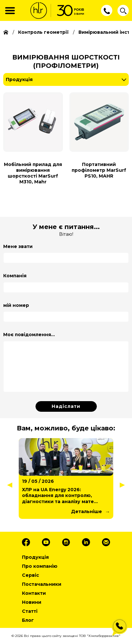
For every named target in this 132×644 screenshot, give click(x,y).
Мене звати (18, 246)
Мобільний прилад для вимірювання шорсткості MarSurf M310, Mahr (33, 173)
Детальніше (86, 511)
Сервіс (30, 575)
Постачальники (42, 584)
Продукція (19, 79)
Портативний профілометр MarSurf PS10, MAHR (99, 170)
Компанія (15, 276)
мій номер (16, 305)
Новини (32, 602)
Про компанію (40, 566)
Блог (28, 620)
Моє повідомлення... (29, 335)
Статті (30, 611)
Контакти (34, 593)
